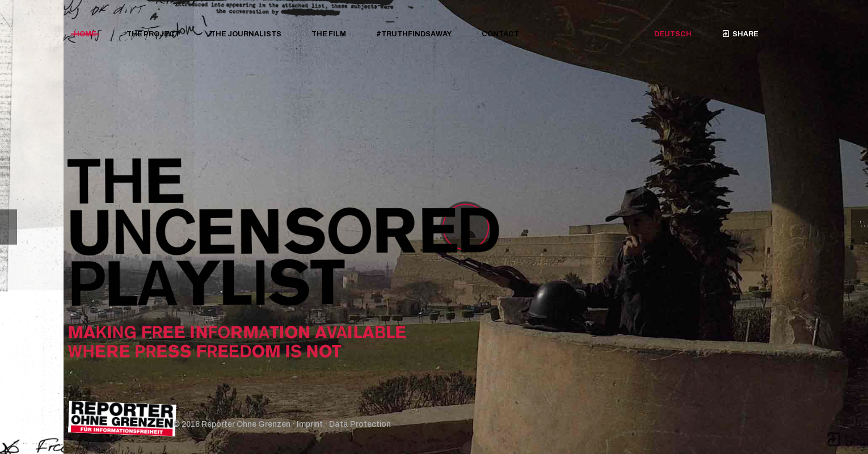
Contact (500, 34)
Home (85, 34)
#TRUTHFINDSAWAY (414, 34)
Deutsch (673, 34)
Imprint (310, 424)
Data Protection (360, 424)
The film (329, 34)
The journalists (246, 34)
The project (153, 34)
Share (740, 34)
